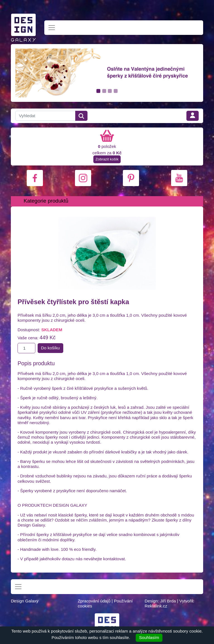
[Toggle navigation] (52, 28)
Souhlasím (149, 637)
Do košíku (50, 348)
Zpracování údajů (94, 601)
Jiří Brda (168, 601)
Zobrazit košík (107, 159)
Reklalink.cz (156, 606)
